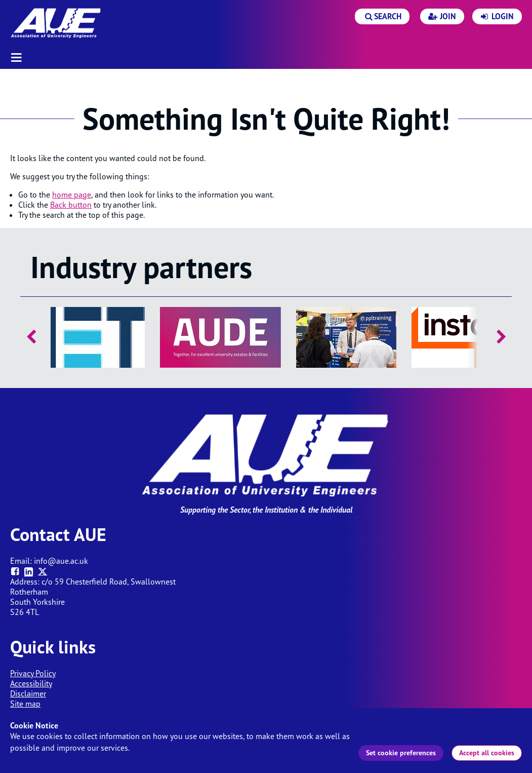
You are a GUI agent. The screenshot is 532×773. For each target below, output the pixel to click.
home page (72, 195)
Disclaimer (28, 693)
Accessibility (31, 683)
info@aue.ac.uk (61, 561)
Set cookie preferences (401, 753)
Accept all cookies (487, 753)
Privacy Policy (33, 673)
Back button (71, 205)
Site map (25, 704)
